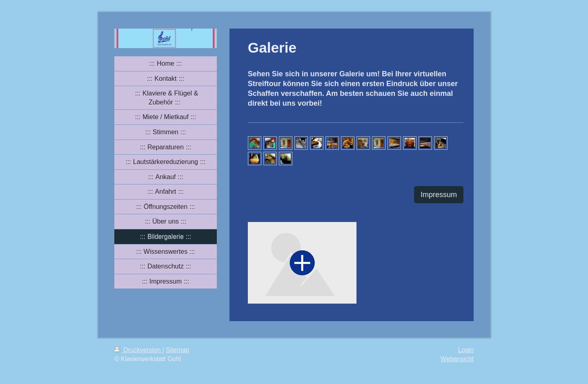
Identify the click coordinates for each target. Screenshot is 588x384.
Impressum (439, 195)
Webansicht (457, 359)
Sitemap (177, 350)
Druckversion (138, 350)
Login (466, 350)
